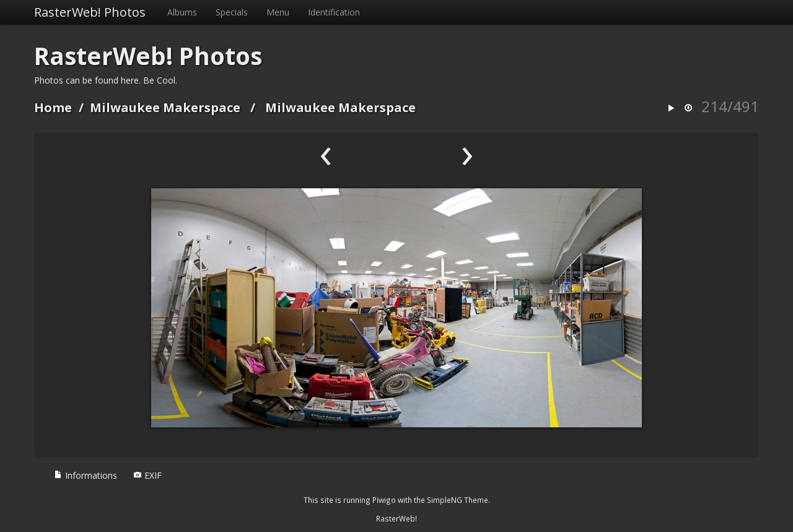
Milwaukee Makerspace (165, 107)
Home (53, 107)
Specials (232, 12)
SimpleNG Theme (458, 500)
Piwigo (384, 500)
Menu (278, 12)
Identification (334, 12)
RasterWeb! (396, 518)
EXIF (147, 475)
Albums (182, 12)
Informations (85, 475)
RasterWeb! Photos (90, 12)
